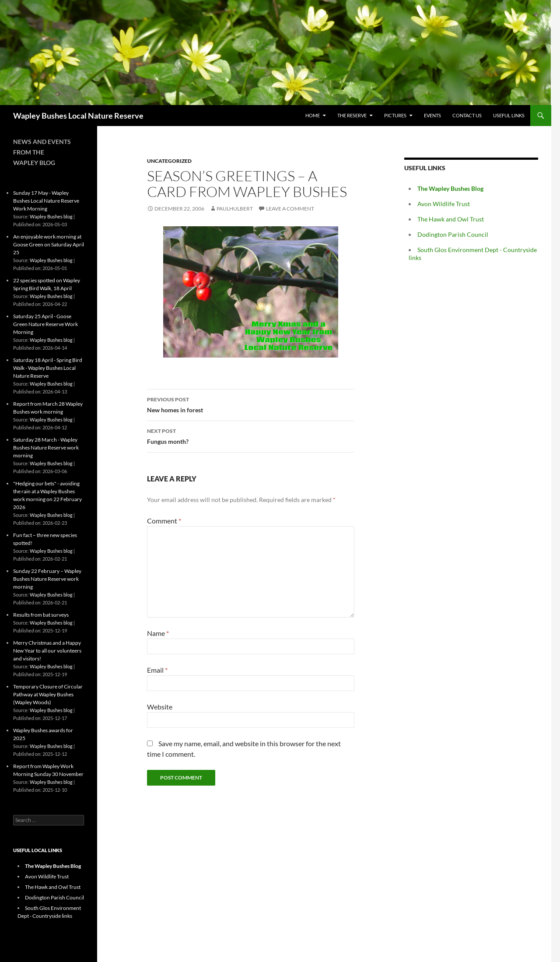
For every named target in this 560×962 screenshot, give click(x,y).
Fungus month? (251, 435)
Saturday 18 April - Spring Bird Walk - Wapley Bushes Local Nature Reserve (48, 368)
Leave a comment (290, 209)
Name (158, 633)
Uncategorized (169, 161)
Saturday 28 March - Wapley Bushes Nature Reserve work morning (46, 448)
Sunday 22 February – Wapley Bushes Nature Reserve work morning (47, 579)
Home (313, 115)
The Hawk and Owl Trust (451, 219)
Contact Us (467, 115)
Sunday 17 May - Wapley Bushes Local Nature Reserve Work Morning (46, 201)
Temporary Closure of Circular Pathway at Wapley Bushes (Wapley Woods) (48, 694)
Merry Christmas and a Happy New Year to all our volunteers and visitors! (47, 651)
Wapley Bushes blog (51, 216)
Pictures (395, 115)
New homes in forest (251, 404)
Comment (164, 521)
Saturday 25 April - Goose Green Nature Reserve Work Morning (45, 324)
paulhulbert (235, 209)
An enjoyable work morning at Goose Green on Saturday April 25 (49, 244)
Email (157, 670)
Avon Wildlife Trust (444, 204)
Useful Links (509, 115)
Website (160, 707)
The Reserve (352, 115)
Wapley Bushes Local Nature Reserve (78, 116)
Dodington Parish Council (453, 234)
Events (432, 115)
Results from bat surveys (41, 615)
